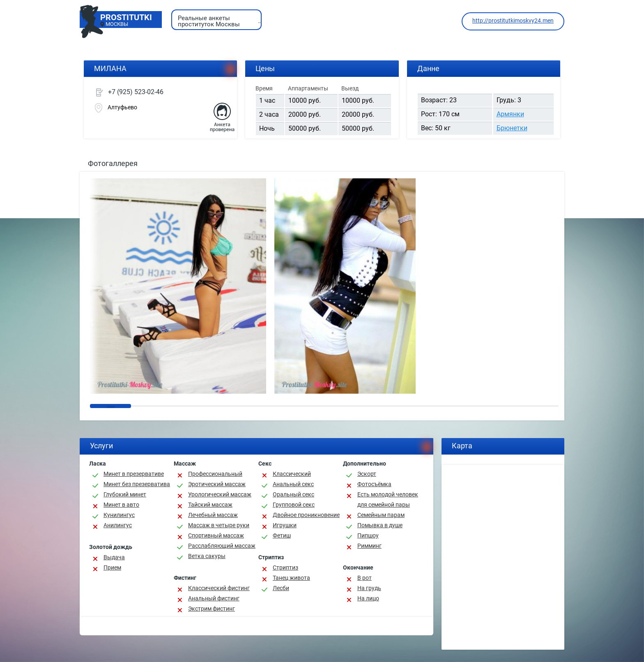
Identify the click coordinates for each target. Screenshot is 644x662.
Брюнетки (512, 128)
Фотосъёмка (374, 484)
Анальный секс (293, 484)
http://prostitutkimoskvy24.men (513, 21)
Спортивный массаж (216, 535)
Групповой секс (294, 505)
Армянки (510, 114)
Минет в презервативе (134, 474)
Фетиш (282, 535)
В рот (365, 578)
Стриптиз (285, 567)
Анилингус (118, 525)
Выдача (114, 557)
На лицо (368, 598)
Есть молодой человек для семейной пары (388, 499)
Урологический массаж (220, 494)
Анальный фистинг (214, 598)
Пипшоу (368, 535)
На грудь (369, 588)
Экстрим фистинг (212, 609)
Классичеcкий (292, 474)
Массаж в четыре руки (219, 525)
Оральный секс (293, 494)
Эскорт (367, 474)
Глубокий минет (125, 494)
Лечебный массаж (213, 515)
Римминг (369, 546)
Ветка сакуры (207, 556)
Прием (112, 567)
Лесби (281, 588)
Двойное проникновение (306, 515)
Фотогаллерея (113, 163)
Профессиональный (215, 474)
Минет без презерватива (137, 484)
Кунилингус (119, 515)
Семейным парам (381, 515)
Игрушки (285, 525)
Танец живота (291, 578)
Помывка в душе (380, 525)
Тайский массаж (210, 505)
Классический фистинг (219, 588)
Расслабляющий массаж (222, 546)
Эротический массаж (217, 484)
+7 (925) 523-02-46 (136, 92)
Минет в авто (121, 505)
